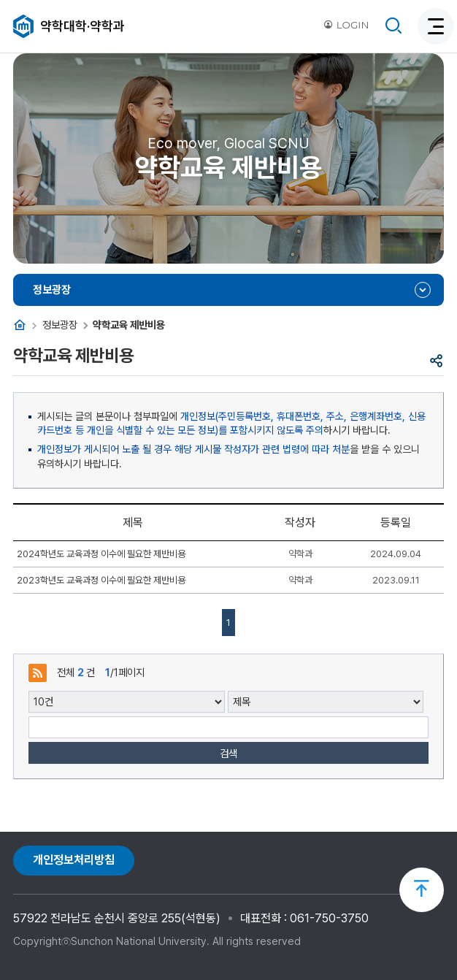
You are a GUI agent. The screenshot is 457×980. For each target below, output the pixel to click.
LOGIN (346, 25)
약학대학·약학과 (82, 26)
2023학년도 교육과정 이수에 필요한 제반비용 (101, 580)
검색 (228, 753)
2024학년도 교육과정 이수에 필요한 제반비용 (101, 554)
